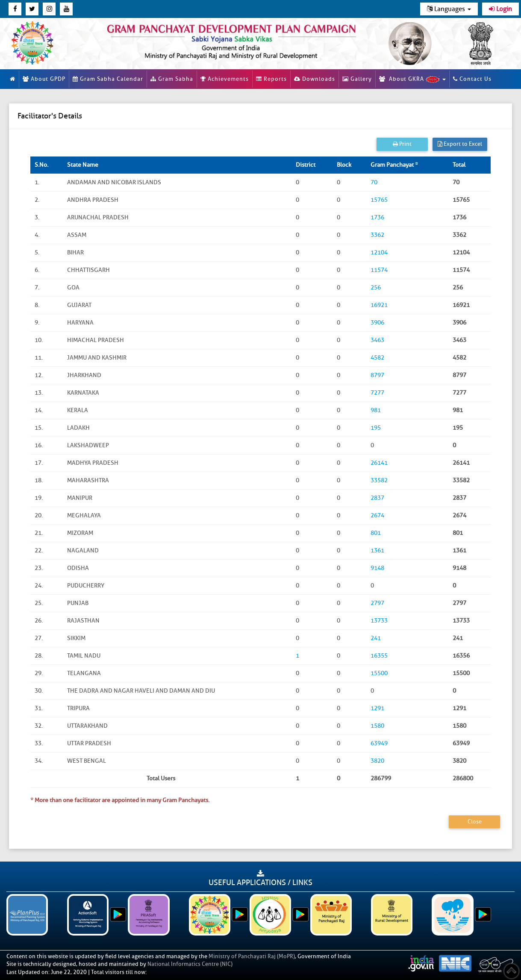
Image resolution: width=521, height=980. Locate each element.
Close (475, 822)
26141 (379, 463)
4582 (377, 358)
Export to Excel (460, 144)
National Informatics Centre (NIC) (190, 964)
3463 (377, 340)
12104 (379, 252)
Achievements (225, 79)
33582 (379, 480)
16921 (379, 305)
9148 (377, 568)
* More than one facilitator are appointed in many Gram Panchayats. (120, 800)
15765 (379, 200)
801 (376, 533)
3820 (377, 761)
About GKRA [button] (412, 79)
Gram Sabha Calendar (108, 79)
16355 (379, 656)
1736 (377, 217)
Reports (271, 79)
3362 (377, 235)
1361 (377, 551)
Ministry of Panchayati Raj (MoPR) (252, 956)
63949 (379, 743)
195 (376, 428)
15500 (379, 673)
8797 (377, 375)
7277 (377, 393)
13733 (379, 621)
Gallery (357, 79)
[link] (231, 40)
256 (376, 288)
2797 (377, 603)
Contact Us (472, 79)
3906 (377, 323)
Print (402, 144)
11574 (379, 270)
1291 (377, 708)
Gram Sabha (172, 79)
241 (376, 638)
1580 (377, 726)
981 (376, 410)
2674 (377, 515)
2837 (377, 498)
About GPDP (44, 79)
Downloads (315, 79)
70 (374, 182)
